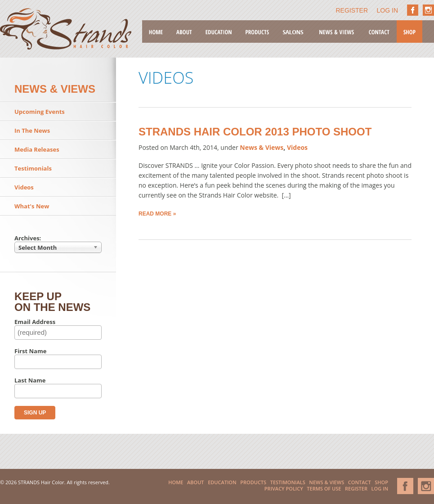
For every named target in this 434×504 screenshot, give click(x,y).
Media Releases (37, 149)
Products (257, 31)
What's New (32, 206)
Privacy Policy (284, 488)
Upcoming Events (40, 112)
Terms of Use (324, 488)
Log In (387, 10)
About (184, 31)
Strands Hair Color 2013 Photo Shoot (255, 132)
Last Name (30, 380)
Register (352, 10)
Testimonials (33, 168)
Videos (24, 187)
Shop (409, 31)
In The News (32, 130)
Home (156, 31)
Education (219, 31)
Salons (294, 31)
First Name (30, 351)
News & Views (337, 31)
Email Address (35, 322)
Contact (379, 31)
